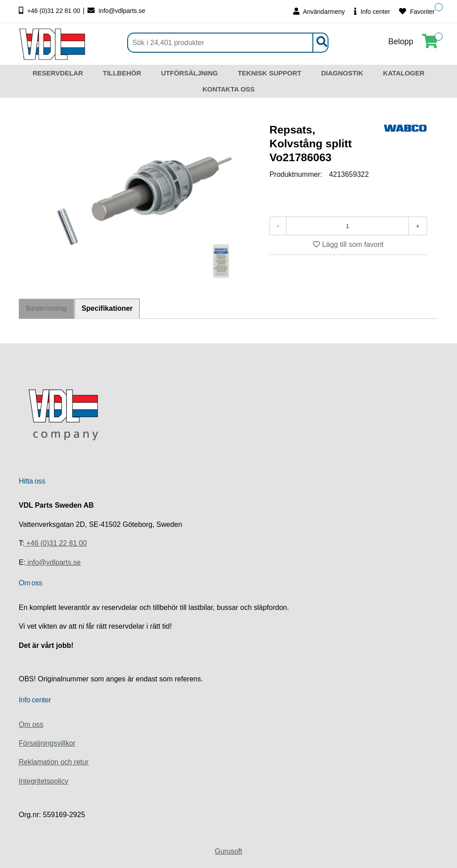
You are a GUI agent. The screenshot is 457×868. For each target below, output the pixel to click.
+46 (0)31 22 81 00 (50, 11)
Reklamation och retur (54, 762)
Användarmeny (319, 11)
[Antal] (347, 226)
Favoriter (417, 11)
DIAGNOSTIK (342, 73)
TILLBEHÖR (122, 73)
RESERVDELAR (58, 73)
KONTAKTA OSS (228, 89)
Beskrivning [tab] (46, 309)
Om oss (31, 724)
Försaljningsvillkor (47, 743)
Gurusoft (228, 851)
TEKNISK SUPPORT (270, 73)
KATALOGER (404, 73)
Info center (372, 11)
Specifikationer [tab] (108, 308)
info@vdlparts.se (116, 11)
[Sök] (228, 43)
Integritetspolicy (44, 781)
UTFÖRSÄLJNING (190, 73)
